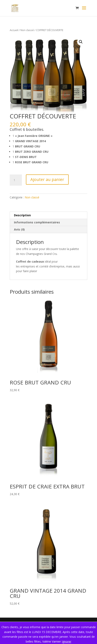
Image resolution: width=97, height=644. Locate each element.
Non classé (27, 30)
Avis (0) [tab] (19, 229)
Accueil (14, 30)
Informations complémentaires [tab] (37, 222)
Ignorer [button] (67, 641)
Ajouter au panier (47, 179)
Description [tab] (22, 215)
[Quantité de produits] (16, 180)
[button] (81, 42)
